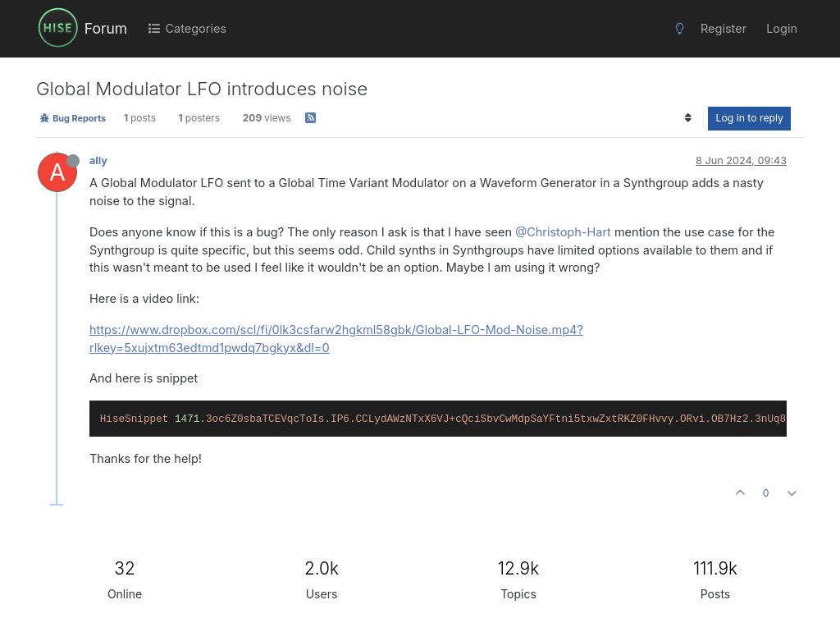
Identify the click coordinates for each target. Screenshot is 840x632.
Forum (106, 28)
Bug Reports (73, 118)
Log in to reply (749, 118)
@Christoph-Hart (563, 232)
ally (98, 160)
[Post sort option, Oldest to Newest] (688, 118)
